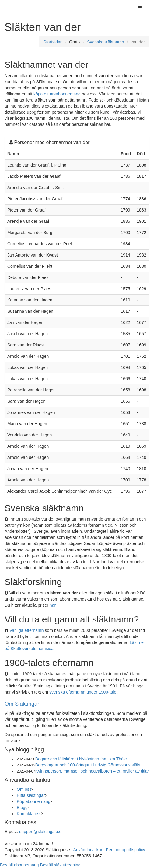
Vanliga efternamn (27, 630)
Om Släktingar (22, 704)
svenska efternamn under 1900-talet (83, 692)
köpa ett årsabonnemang (57, 94)
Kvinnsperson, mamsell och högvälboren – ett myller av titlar (92, 771)
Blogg (22, 808)
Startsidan (53, 42)
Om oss (24, 789)
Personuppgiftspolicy (126, 850)
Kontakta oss (29, 814)
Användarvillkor (88, 850)
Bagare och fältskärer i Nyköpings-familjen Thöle (81, 759)
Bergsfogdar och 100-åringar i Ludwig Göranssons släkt (88, 765)
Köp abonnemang (34, 801)
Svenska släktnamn (105, 42)
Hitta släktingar (31, 795)
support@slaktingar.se (40, 832)
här (52, 605)
